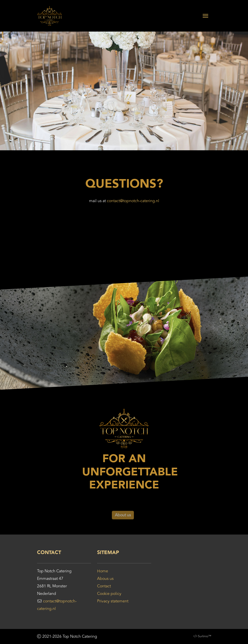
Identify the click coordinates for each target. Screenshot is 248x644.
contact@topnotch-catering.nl (133, 201)
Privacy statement (113, 601)
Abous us (105, 579)
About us (123, 521)
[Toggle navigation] (205, 16)
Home (103, 571)
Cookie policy (109, 594)
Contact (104, 586)
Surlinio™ (205, 636)
